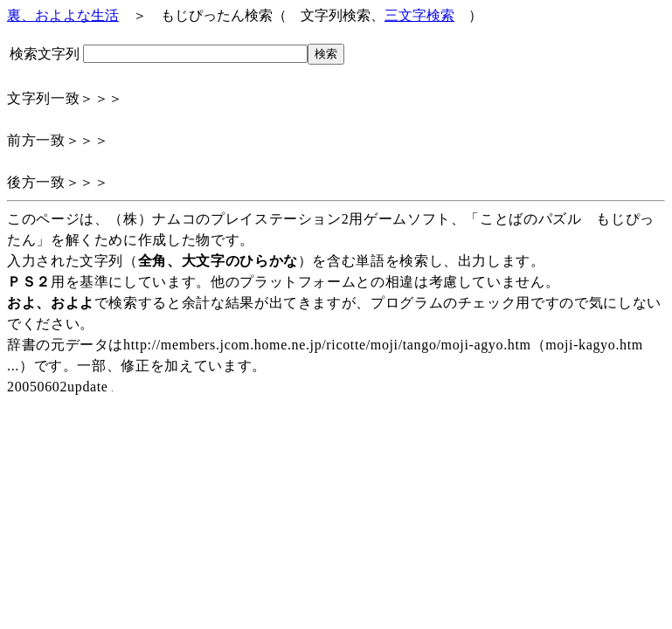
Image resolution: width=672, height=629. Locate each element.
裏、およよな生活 (63, 15)
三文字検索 (419, 15)
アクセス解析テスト (7, 398)
